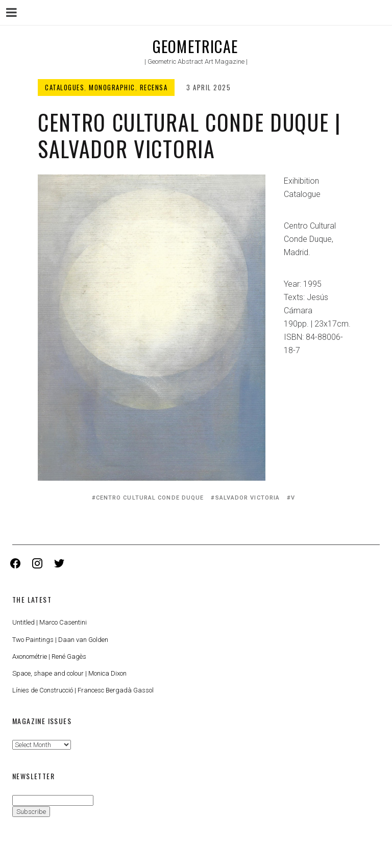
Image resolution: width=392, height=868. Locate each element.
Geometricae (195, 46)
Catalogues (65, 87)
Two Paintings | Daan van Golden (60, 640)
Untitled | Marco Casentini (50, 622)
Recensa (154, 87)
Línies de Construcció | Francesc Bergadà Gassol (83, 690)
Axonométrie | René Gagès (49, 656)
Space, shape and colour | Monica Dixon (69, 673)
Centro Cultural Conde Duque (150, 498)
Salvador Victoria (248, 498)
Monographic (112, 87)
